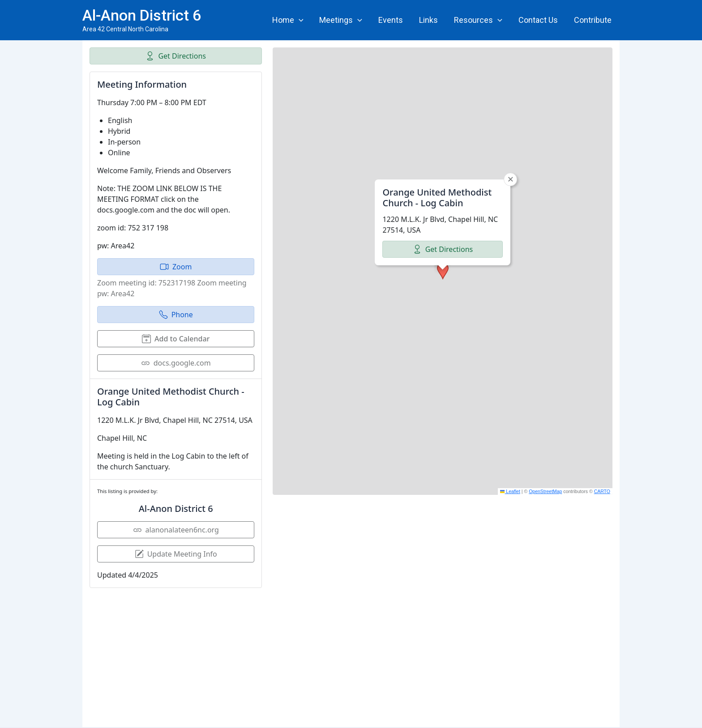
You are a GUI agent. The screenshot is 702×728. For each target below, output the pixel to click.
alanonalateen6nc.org (176, 530)
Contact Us (538, 20)
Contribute (593, 20)
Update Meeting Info (176, 554)
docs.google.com (176, 363)
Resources (478, 20)
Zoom (176, 267)
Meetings (341, 20)
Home (288, 20)
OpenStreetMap (545, 491)
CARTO (602, 491)
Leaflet (510, 491)
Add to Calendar (176, 339)
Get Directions (176, 56)
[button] (443, 271)
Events (391, 20)
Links (428, 20)
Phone (176, 315)
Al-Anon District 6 (142, 15)
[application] (299, 20)
